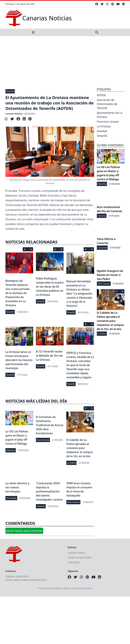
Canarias (41, 506)
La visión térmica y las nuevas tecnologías (17, 487)
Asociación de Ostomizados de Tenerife (107, 104)
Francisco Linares (108, 122)
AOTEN (101, 95)
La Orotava (104, 126)
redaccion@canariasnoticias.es (30, 580)
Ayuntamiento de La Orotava (110, 115)
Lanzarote (102, 248)
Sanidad (102, 131)
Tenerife (10, 91)
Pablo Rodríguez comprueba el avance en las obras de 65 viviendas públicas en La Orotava (50, 287)
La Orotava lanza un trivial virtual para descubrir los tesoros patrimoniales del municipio (19, 360)
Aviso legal (74, 562)
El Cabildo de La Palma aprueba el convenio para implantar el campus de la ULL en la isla (80, 448)
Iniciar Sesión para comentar (24, 531)
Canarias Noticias (14, 114)
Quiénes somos (76, 553)
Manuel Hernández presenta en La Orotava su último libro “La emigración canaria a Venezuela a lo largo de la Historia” (79, 294)
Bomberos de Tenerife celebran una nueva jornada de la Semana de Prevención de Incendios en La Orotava (18, 293)
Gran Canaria (43, 440)
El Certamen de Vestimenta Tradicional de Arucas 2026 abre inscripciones (50, 425)
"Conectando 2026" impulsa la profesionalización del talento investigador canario (49, 491)
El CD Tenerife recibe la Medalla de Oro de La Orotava (49, 356)
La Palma (71, 463)
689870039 (22, 576)
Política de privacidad (80, 557)
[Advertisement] (65, 62)
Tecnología (11, 498)
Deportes (11, 450)
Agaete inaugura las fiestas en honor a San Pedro (110, 275)
